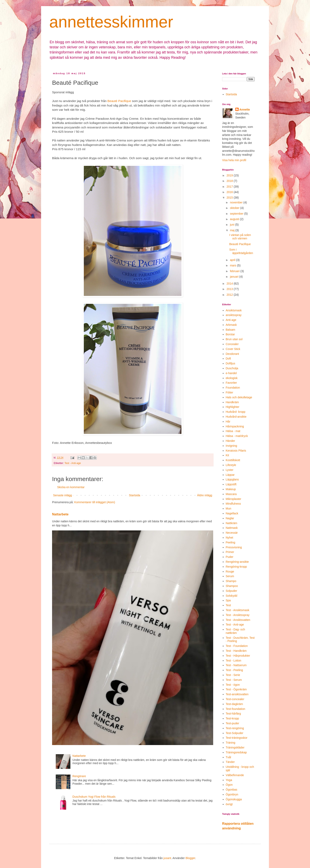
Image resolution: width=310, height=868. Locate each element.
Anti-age (231, 320)
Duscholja (232, 368)
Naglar (230, 518)
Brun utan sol (234, 339)
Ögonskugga (234, 799)
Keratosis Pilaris (236, 451)
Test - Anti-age (73, 463)
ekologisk (232, 378)
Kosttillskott (233, 460)
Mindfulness (233, 504)
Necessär (232, 533)
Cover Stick (233, 349)
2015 (230, 198)
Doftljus (231, 363)
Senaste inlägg (63, 495)
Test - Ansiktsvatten (238, 620)
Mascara (231, 494)
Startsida (135, 495)
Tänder (230, 762)
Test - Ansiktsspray (238, 615)
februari (235, 271)
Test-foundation (236, 709)
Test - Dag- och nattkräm (235, 631)
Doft (228, 358)
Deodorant (232, 354)
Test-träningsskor (237, 738)
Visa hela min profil (234, 160)
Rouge (230, 571)
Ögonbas (232, 790)
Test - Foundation (237, 646)
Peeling (231, 542)
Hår (228, 422)
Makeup (231, 489)
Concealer (232, 344)
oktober (235, 208)
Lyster (230, 470)
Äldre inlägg (205, 495)
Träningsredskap (236, 752)
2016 (230, 192)
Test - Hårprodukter (238, 656)
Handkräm (232, 402)
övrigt (229, 804)
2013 (230, 289)
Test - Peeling (234, 670)
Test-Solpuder (235, 733)
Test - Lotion (234, 661)
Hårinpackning (235, 426)
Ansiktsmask (234, 310)
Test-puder (232, 723)
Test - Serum (234, 680)
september (237, 214)
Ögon (229, 785)
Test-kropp (232, 718)
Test (228, 605)
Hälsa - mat (233, 431)
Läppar (230, 475)
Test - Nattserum (236, 665)
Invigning (231, 446)
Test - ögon (233, 685)
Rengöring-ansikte (237, 562)
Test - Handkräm (236, 651)
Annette (245, 110)
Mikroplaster (234, 499)
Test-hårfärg (233, 714)
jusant (167, 858)
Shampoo (232, 586)
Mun (229, 508)
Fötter (230, 392)
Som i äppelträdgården (241, 251)
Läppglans (232, 479)
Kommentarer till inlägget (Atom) (95, 502)
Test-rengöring (235, 728)
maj (232, 230)
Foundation (233, 388)
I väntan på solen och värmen (240, 237)
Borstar (230, 334)
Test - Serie (233, 675)
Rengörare (79, 776)
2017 (230, 187)
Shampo (231, 581)
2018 (230, 181)
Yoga (229, 780)
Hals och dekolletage (239, 397)
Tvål (228, 757)
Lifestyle (231, 465)
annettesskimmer (111, 22)
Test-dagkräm (234, 704)
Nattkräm (232, 523)
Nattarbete (60, 514)
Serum (230, 576)
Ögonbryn (232, 794)
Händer (230, 441)
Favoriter (231, 383)
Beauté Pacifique (119, 101)
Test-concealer (235, 699)
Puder (230, 557)
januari (235, 277)
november (237, 202)
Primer (230, 552)
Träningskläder (235, 747)
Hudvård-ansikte (236, 417)
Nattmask (232, 528)
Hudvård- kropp (236, 412)
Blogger (190, 858)
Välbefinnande (235, 775)
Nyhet (230, 538)
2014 (230, 284)
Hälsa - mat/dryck (237, 436)
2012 (230, 295)
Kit (227, 455)
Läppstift (231, 484)
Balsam (231, 330)
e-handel (231, 373)
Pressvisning (234, 547)
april (233, 260)
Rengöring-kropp (236, 567)
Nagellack (232, 513)
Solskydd (232, 596)
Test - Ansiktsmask (238, 610)
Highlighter (233, 407)
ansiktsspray (234, 315)
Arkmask (231, 325)
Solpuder (231, 591)
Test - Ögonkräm (236, 689)
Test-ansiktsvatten (237, 694)
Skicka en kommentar (71, 487)
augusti (235, 219)
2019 (230, 175)
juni (232, 225)
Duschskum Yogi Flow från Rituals (94, 797)
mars (233, 265)
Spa (228, 600)
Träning (231, 743)
